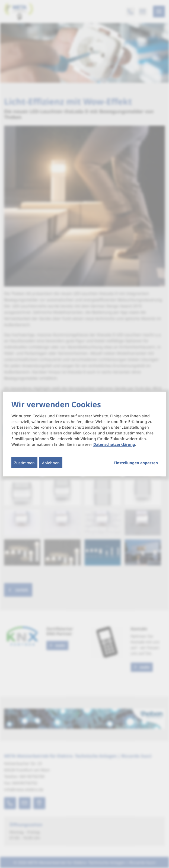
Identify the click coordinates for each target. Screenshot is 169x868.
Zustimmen (24, 463)
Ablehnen (51, 463)
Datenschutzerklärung (114, 444)
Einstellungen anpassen (136, 463)
